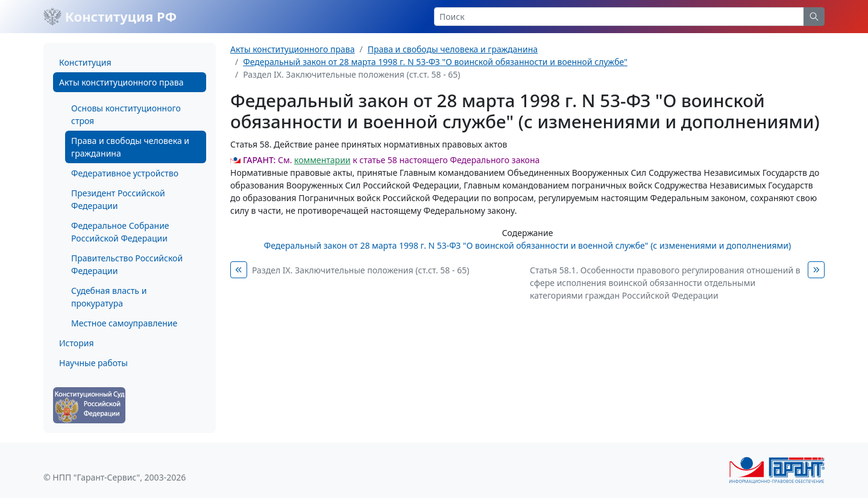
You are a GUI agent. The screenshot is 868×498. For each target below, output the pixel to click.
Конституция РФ (110, 16)
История (76, 343)
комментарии (322, 160)
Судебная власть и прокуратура (109, 297)
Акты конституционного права (121, 82)
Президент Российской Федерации (118, 199)
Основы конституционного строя (126, 114)
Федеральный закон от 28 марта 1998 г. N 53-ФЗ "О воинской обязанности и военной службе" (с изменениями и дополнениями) (527, 245)
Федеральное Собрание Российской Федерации (120, 232)
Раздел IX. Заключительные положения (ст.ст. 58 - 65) (360, 270)
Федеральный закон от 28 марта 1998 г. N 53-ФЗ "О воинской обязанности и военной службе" (435, 62)
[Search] (619, 17)
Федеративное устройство (125, 173)
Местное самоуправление (124, 323)
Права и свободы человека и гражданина (130, 147)
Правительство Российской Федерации (127, 264)
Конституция (85, 62)
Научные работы (93, 363)
